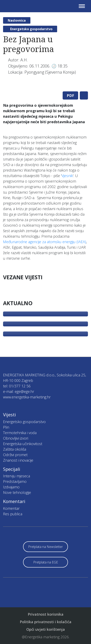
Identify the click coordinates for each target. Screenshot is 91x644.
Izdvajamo (11, 487)
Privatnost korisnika (46, 614)
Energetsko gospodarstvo (31, 29)
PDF (70, 95)
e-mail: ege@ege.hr (19, 391)
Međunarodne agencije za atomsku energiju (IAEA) (45, 242)
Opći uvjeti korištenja (46, 629)
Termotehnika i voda (20, 433)
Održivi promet (15, 455)
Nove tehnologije (17, 492)
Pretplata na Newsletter (45, 547)
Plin (6, 427)
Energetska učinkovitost (23, 444)
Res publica (13, 514)
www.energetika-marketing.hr (27, 397)
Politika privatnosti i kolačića (46, 622)
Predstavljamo (15, 481)
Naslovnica (17, 20)
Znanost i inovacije (18, 460)
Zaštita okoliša (15, 449)
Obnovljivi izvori (16, 438)
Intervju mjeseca (17, 476)
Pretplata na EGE (46, 562)
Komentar (11, 508)
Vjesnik (67, 176)
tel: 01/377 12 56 (17, 386)
